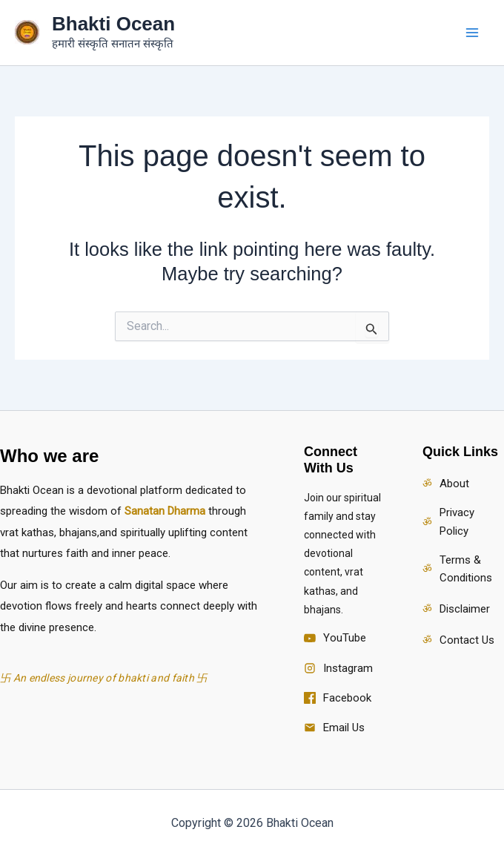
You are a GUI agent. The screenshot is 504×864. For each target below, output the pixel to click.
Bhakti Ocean (113, 24)
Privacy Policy (457, 522)
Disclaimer (465, 609)
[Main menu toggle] (473, 33)
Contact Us (467, 640)
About (454, 484)
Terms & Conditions (466, 569)
